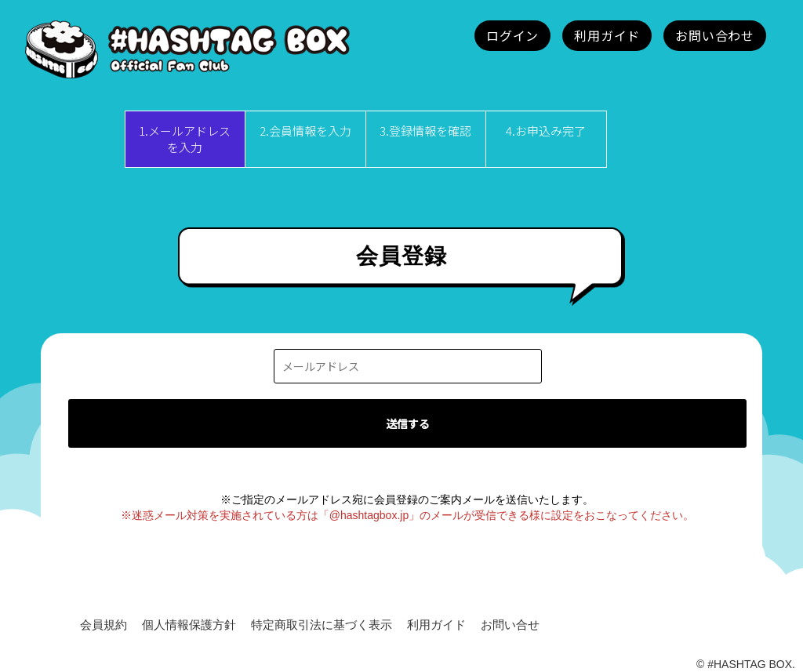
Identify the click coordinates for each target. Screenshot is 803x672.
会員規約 (104, 625)
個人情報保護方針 (189, 625)
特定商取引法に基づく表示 (322, 625)
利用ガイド (436, 625)
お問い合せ (510, 625)
